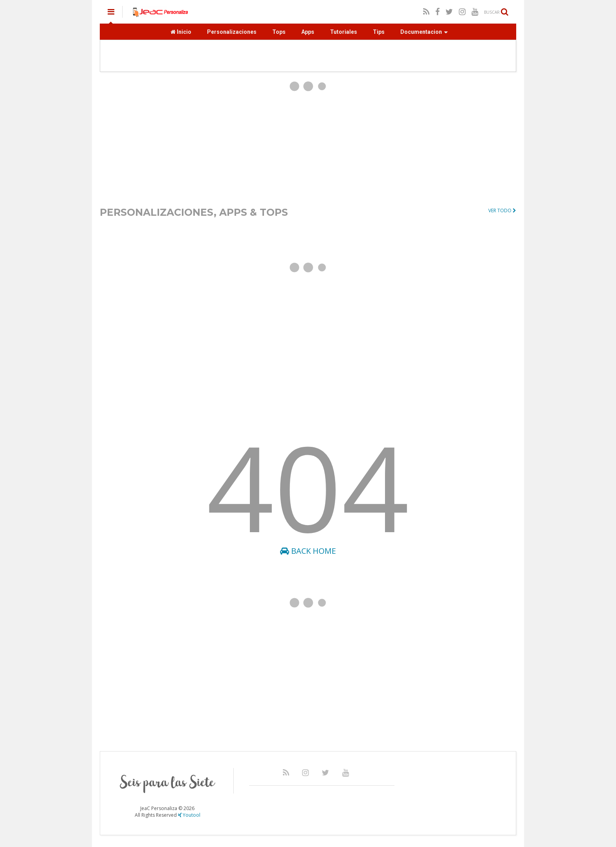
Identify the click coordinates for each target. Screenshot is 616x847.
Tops (279, 32)
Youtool (189, 815)
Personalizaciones (232, 32)
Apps (308, 32)
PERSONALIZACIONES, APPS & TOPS (194, 212)
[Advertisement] (308, 139)
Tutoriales (344, 32)
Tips (379, 32)
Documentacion (424, 32)
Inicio (181, 32)
